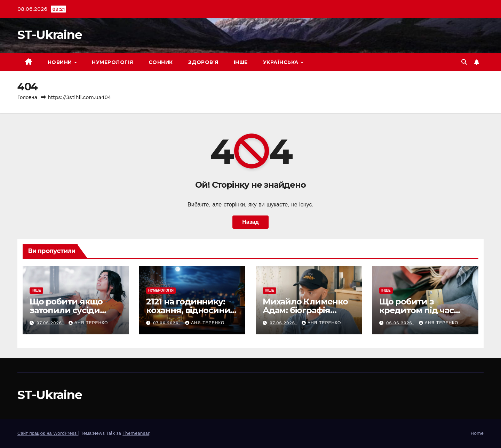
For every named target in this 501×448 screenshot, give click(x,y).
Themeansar (136, 433)
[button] (464, 62)
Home (477, 433)
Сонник (161, 62)
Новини (61, 62)
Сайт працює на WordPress (48, 433)
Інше (241, 62)
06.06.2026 (400, 323)
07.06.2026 (50, 323)
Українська (282, 62)
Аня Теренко (88, 323)
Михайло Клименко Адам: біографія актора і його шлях (305, 310)
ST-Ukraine (50, 35)
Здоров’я (203, 62)
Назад (250, 222)
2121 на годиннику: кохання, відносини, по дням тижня (189, 310)
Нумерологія (113, 62)
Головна (27, 97)
